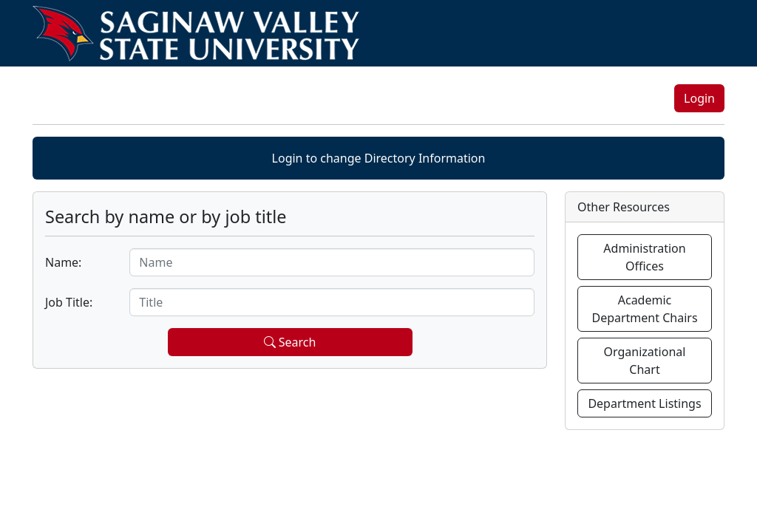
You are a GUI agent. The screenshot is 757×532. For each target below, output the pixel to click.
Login (699, 98)
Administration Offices (644, 257)
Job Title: (69, 302)
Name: (63, 262)
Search (290, 342)
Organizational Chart (645, 361)
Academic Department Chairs (644, 309)
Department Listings (644, 403)
